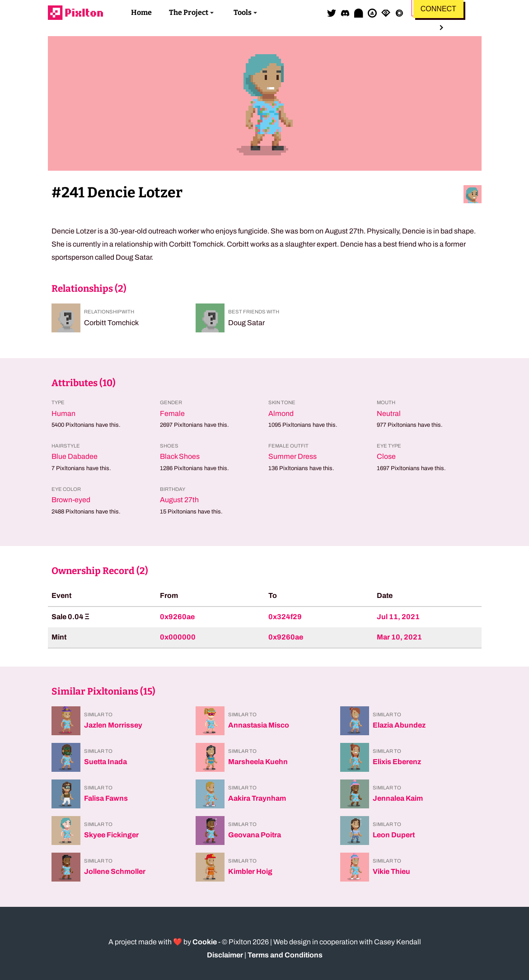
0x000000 (178, 637)
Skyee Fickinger (111, 835)
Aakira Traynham (257, 798)
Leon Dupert (394, 835)
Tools (243, 12)
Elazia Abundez (399, 725)
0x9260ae (177, 617)
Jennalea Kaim (398, 798)
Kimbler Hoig (250, 871)
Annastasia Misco (259, 725)
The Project (189, 12)
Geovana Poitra (255, 835)
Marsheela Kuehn (258, 762)
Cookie (205, 942)
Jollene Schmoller (115, 871)
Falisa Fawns (106, 798)
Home (141, 12)
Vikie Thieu (391, 871)
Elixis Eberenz (397, 762)
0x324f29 (285, 617)
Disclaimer (225, 955)
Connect (438, 9)
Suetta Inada (105, 762)
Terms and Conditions (285, 955)
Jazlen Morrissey (113, 725)
